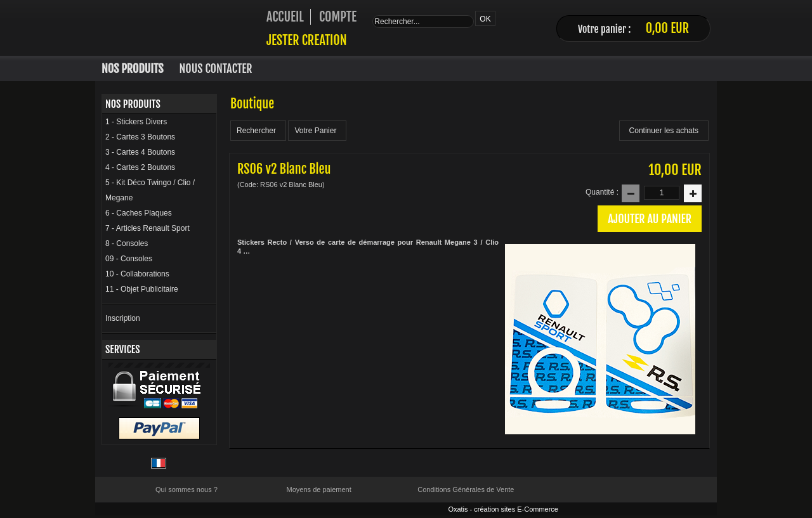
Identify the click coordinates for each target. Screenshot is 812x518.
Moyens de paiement (319, 489)
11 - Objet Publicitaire (142, 289)
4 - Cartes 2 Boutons (140, 167)
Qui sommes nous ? (187, 489)
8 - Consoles (127, 243)
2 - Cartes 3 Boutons (140, 137)
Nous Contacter (216, 68)
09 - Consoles (129, 259)
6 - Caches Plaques (139, 213)
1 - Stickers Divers (136, 122)
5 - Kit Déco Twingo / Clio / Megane (150, 190)
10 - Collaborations (137, 274)
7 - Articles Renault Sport (147, 228)
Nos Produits (133, 68)
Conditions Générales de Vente (466, 489)
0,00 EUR (667, 28)
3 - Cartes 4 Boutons (140, 152)
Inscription (123, 318)
